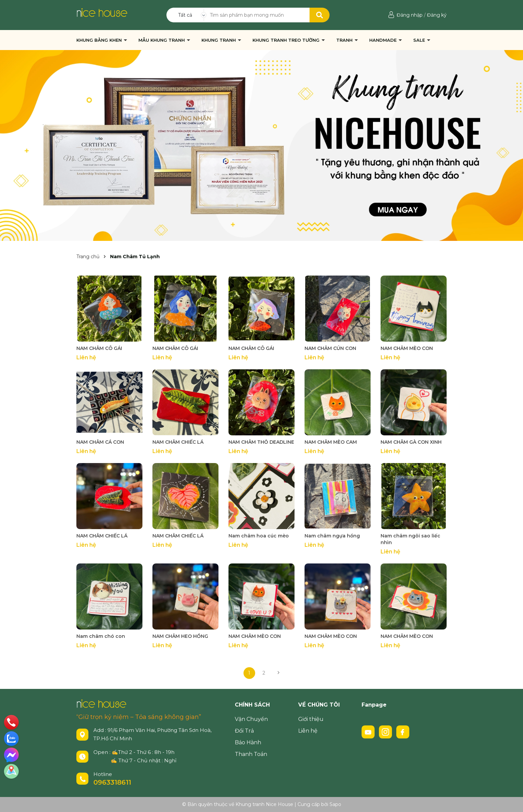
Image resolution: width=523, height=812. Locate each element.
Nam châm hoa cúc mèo (259, 536)
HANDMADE (384, 40)
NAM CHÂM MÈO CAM (331, 442)
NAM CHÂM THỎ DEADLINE (261, 442)
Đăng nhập (410, 15)
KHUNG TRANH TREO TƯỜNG (287, 40)
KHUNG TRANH (219, 40)
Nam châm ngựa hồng (332, 536)
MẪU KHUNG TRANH (162, 40)
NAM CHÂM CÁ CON (100, 442)
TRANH (345, 40)
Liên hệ (308, 731)
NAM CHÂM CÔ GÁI (99, 348)
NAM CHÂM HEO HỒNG (180, 636)
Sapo (335, 804)
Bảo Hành (248, 742)
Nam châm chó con (101, 636)
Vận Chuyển (251, 719)
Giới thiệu (311, 719)
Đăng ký (437, 15)
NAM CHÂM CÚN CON (330, 348)
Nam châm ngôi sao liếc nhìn (410, 539)
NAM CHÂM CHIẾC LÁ (178, 442)
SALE (420, 40)
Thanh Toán (251, 754)
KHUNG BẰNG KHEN (100, 40)
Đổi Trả (244, 731)
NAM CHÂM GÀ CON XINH (411, 442)
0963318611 (112, 782)
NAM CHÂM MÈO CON (407, 348)
